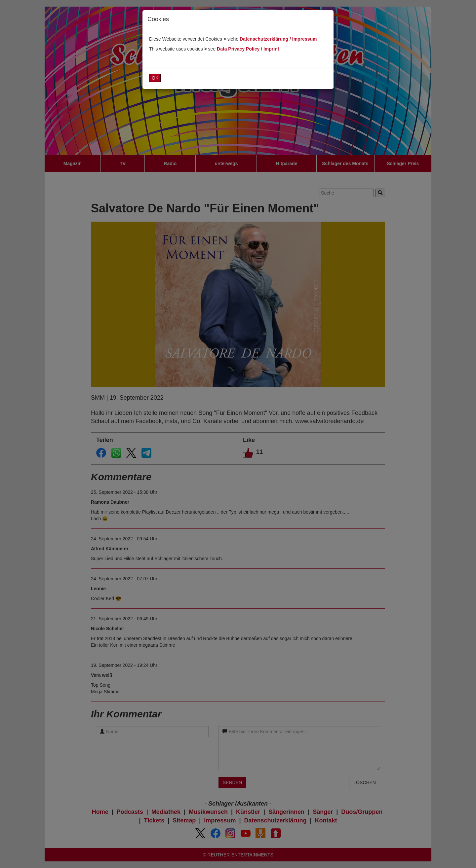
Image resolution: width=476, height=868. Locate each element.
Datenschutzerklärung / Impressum (278, 39)
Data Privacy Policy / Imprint (248, 49)
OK (155, 78)
